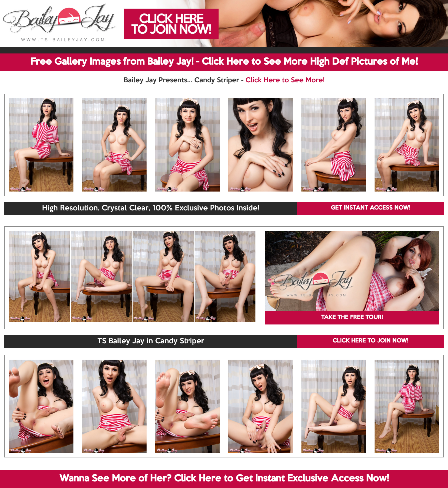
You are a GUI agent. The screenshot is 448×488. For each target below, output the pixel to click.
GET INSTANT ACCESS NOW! (371, 208)
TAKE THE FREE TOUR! (352, 318)
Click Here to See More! (285, 80)
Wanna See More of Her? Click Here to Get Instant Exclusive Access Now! (224, 479)
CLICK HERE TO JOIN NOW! (370, 341)
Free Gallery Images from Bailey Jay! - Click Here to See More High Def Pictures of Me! (224, 62)
